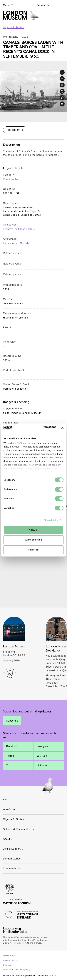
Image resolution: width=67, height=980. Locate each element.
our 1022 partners (23, 443)
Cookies (7, 965)
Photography (11, 179)
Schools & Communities (19, 829)
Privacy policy (10, 960)
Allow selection (34, 540)
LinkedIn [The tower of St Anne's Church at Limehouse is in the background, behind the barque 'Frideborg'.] (42, 765)
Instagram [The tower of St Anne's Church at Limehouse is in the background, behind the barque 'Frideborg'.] (43, 746)
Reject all (34, 550)
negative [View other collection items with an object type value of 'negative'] (8, 229)
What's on (11, 810)
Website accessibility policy (17, 969)
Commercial (12, 869)
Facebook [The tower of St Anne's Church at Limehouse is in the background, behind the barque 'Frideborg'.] (12, 746)
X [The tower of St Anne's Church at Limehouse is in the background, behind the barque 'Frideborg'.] (7, 765)
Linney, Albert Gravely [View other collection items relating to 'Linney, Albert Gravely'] (16, 243)
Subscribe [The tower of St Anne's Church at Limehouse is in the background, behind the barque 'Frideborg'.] (12, 721)
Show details (51, 520)
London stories (13, 859)
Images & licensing (18, 402)
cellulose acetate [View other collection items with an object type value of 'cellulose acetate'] (25, 229)
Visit (7, 800)
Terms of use (9, 956)
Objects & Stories (13, 27)
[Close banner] (62, 428)
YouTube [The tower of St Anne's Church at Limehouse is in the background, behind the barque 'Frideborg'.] (42, 756)
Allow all (33, 530)
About (8, 839)
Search (43, 5)
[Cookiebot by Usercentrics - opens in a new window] (43, 428)
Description (13, 145)
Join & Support (13, 849)
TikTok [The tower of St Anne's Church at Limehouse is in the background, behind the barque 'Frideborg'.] (10, 756)
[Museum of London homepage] (21, 17)
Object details (15, 168)
